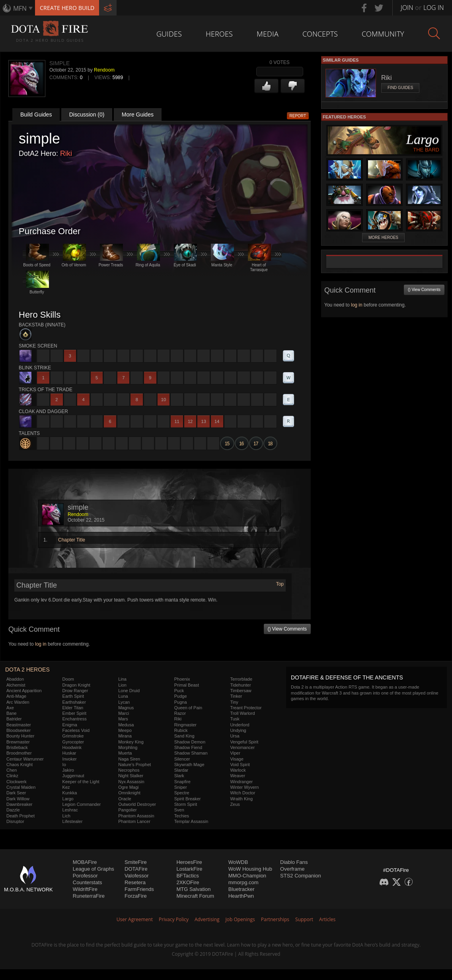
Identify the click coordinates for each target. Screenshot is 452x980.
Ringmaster (185, 725)
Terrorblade (241, 679)
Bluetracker (242, 889)
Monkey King (131, 742)
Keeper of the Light (81, 782)
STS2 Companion (301, 876)
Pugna (181, 702)
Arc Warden (18, 702)
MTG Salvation (193, 889)
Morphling (128, 747)
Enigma (70, 725)
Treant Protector (246, 708)
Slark (179, 776)
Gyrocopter (73, 742)
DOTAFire (136, 869)
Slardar (181, 770)
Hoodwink (72, 747)
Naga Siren (129, 759)
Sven (179, 810)
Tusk (235, 719)
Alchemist (16, 685)
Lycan (124, 702)
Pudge (181, 696)
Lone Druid (129, 691)
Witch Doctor (243, 793)
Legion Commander (82, 804)
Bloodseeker (19, 730)
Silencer (182, 759)
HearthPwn (241, 896)
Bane (12, 713)
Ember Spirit (75, 713)
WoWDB (238, 862)
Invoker (70, 759)
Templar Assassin (191, 821)
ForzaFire (136, 896)
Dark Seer (16, 793)
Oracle (125, 799)
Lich (66, 816)
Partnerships (275, 919)
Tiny (234, 702)
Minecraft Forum (195, 896)
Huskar (69, 753)
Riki (66, 153)
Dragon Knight (76, 685)
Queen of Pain (188, 708)
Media (268, 34)
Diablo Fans (294, 862)
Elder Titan (73, 708)
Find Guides (400, 88)
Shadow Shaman (191, 753)
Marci (124, 713)
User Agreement (135, 919)
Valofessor (136, 876)
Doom (68, 679)
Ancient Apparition (24, 691)
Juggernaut (73, 776)
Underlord (240, 725)
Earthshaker (74, 702)
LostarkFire (189, 869)
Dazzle (13, 810)
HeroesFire (189, 862)
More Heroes (383, 238)
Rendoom (104, 70)
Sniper (181, 787)
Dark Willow (18, 799)
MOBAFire (85, 862)
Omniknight (129, 793)
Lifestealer (73, 821)
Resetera (135, 882)
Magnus (126, 708)
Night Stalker (131, 776)
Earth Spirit (73, 696)
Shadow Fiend (188, 747)
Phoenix (182, 679)
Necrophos (129, 770)
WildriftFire (85, 889)
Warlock (238, 770)
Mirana (125, 736)
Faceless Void (76, 730)
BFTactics (187, 876)
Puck (179, 691)
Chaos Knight (19, 765)
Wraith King (241, 799)
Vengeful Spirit (244, 742)
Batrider (14, 719)
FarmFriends (139, 889)
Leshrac (70, 810)
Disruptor (15, 821)
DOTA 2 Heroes (27, 670)
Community (383, 34)
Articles (327, 919)
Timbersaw (241, 691)
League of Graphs (94, 869)
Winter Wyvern (244, 787)
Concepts (320, 34)
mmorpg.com (244, 882)
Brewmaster (18, 742)
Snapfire (182, 782)
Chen (12, 770)
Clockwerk (17, 782)
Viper (235, 753)
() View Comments (287, 629)
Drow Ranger (75, 691)
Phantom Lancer (134, 821)
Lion (122, 685)
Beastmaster (19, 725)
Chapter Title (72, 540)
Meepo (125, 730)
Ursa (235, 736)
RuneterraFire (89, 896)
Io (64, 765)
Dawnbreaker (19, 804)
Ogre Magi (128, 787)
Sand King (184, 736)
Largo (68, 799)
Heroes (219, 34)
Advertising (207, 919)
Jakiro (68, 770)
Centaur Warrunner (25, 759)
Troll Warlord (242, 713)
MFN (20, 8)
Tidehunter (240, 685)
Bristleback (17, 747)
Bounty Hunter (20, 736)
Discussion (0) (87, 114)
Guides (169, 34)
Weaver (238, 776)
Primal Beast (187, 685)
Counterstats (88, 882)
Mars (123, 719)
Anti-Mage (16, 696)
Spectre (182, 793)
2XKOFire (188, 882)
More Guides (138, 114)
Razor (180, 713)
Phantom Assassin (136, 816)
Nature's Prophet (134, 765)
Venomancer (242, 747)
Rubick (181, 730)
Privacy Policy (174, 919)
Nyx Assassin (131, 782)
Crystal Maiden (21, 787)
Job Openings (240, 919)
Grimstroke (73, 736)
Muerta (125, 753)
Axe (10, 708)
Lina (122, 679)
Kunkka (70, 793)
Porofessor (85, 876)
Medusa (126, 725)
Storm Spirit (186, 804)
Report (298, 116)
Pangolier (127, 810)
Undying (238, 730)
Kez (66, 787)
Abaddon (15, 679)
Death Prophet (20, 816)
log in (41, 644)
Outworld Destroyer (137, 804)
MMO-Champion (247, 876)
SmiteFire (136, 862)
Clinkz (12, 776)
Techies (182, 816)
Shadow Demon (190, 742)
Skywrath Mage (189, 765)
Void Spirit (240, 765)
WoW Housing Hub (250, 869)
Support (304, 919)
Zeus (235, 804)
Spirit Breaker (188, 799)
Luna (123, 696)
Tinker (236, 696)
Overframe (292, 869)
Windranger (241, 782)
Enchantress (75, 719)
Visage (237, 759)
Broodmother (19, 753)
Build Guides (36, 114)
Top (280, 584)
